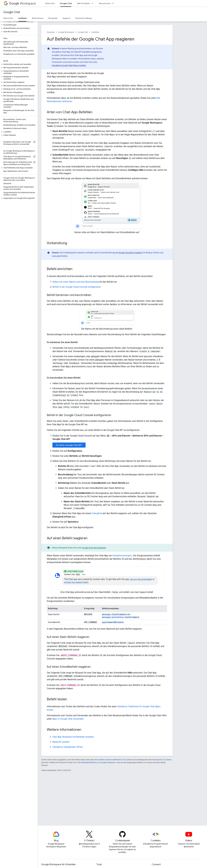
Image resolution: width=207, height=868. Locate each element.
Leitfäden (95, 32)
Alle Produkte (83, 3)
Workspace (22, 3)
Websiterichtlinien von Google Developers (99, 762)
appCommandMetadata (113, 622)
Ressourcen (105, 3)
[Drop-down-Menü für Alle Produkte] (93, 3)
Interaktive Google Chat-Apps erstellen (69, 65)
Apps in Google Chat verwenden (68, 719)
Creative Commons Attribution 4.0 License (115, 760)
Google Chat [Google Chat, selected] (66, 3)
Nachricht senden (61, 742)
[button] (18, 25)
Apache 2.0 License (163, 760)
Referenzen (38, 18)
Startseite (51, 32)
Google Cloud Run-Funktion (130, 253)
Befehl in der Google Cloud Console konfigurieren (77, 287)
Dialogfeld (97, 513)
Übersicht (50, 3)
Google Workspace (66, 32)
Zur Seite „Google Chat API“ (69, 445)
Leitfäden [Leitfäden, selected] (22, 18)
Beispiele (53, 18)
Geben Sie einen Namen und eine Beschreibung (76, 282)
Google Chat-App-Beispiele (94, 548)
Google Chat (12, 12)
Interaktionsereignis (122, 556)
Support (66, 18)
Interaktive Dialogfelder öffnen (68, 747)
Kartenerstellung (83, 18)
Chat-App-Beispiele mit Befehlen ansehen (73, 737)
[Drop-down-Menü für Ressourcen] (114, 3)
